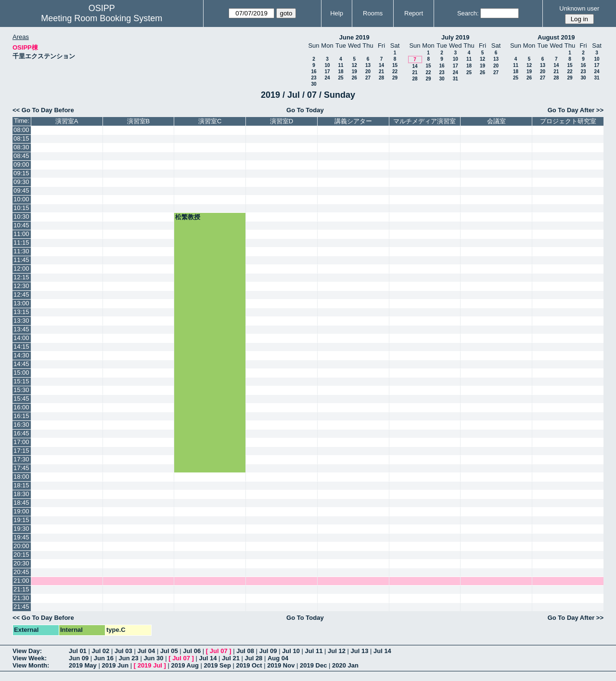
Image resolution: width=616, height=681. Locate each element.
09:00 (21, 164)
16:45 (21, 433)
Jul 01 (78, 651)
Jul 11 (314, 651)
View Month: (31, 665)
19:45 (21, 537)
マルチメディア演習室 (424, 121)
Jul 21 (231, 658)
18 (340, 72)
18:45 (21, 503)
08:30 (21, 147)
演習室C (210, 121)
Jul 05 (169, 651)
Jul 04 (146, 651)
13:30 (21, 321)
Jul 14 (382, 651)
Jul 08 (245, 651)
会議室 (496, 121)
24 (327, 78)
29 (395, 78)
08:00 (21, 130)
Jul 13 (360, 651)
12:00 (21, 268)
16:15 (21, 416)
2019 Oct (249, 665)
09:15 (21, 173)
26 (354, 78)
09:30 (21, 182)
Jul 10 (291, 651)
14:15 (21, 347)
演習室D (282, 121)
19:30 (21, 529)
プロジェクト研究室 (568, 121)
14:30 (21, 355)
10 (327, 65)
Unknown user (579, 8)
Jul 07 (219, 651)
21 (381, 72)
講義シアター (353, 121)
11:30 (21, 251)
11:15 (21, 242)
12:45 (21, 295)
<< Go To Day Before (43, 110)
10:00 (21, 199)
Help (337, 13)
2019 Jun (115, 665)
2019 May (83, 665)
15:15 (21, 381)
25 (340, 78)
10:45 (21, 225)
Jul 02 (100, 651)
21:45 (21, 607)
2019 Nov (281, 665)
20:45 (21, 572)
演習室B (139, 121)
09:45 (21, 190)
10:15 (21, 208)
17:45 (21, 468)
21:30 (21, 598)
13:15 (21, 312)
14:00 (21, 338)
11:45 (21, 260)
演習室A (67, 121)
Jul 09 (268, 651)
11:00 (21, 234)
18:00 (21, 477)
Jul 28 (254, 658)
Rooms (373, 13)
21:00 (21, 581)
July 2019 (456, 37)
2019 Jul (150, 665)
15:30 (21, 390)
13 (368, 65)
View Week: (30, 658)
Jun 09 (79, 658)
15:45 (21, 399)
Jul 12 (337, 651)
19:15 (21, 520)
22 (395, 72)
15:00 (21, 373)
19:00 (21, 511)
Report (414, 13)
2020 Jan (345, 665)
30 (314, 84)
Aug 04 (278, 658)
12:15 (21, 277)
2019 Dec (313, 665)
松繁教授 (188, 217)
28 (381, 78)
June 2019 (354, 37)
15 (395, 65)
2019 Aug (185, 665)
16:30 (21, 425)
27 (368, 78)
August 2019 (556, 37)
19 (354, 72)
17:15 (21, 451)
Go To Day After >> (576, 110)
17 (327, 72)
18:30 (21, 494)
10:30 (21, 216)
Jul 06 (192, 651)
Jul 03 (123, 651)
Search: (468, 13)
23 (314, 78)
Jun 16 (104, 658)
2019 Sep (217, 665)
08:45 (21, 156)
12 (354, 65)
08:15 (21, 138)
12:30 (21, 286)
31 (456, 79)
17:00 (21, 442)
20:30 (21, 563)
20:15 (21, 555)
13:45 (21, 329)
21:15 (21, 589)
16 (314, 72)
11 (340, 65)
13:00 (21, 303)
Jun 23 (129, 658)
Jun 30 (153, 658)
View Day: (27, 651)
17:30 (21, 459)
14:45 (21, 364)
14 (381, 65)
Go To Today (305, 110)
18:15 (21, 485)
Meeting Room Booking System (102, 18)
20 (368, 72)
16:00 (21, 407)
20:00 (21, 546)
